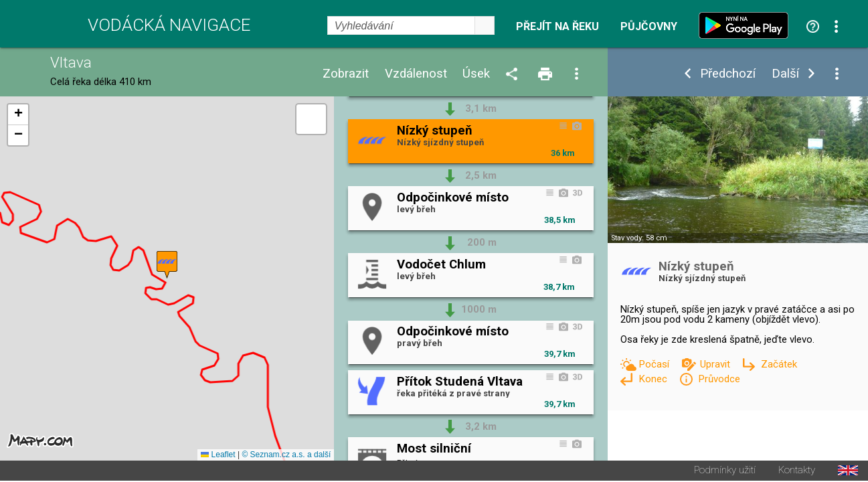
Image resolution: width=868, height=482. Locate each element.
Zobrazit (346, 74)
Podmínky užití (725, 472)
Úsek (476, 74)
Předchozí (728, 74)
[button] (167, 265)
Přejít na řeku (557, 27)
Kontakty (797, 472)
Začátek (779, 364)
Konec (654, 379)
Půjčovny (649, 27)
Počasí (655, 364)
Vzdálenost (416, 74)
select (485, 25)
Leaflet (218, 456)
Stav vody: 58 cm (639, 238)
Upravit (716, 364)
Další (785, 74)
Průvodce (719, 379)
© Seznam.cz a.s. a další (286, 456)
